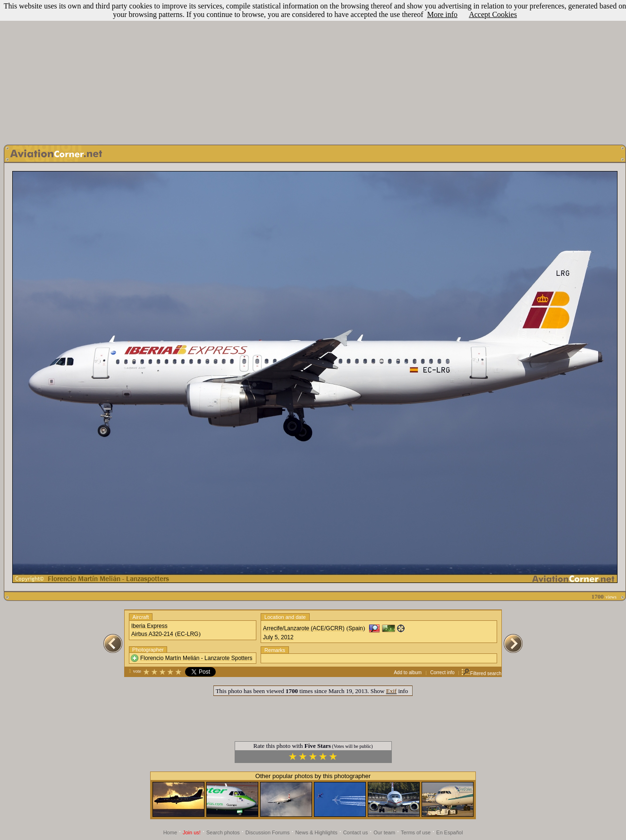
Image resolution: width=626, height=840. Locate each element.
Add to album (408, 673)
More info (442, 14)
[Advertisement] (313, 70)
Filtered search (481, 673)
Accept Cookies (493, 14)
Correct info (442, 673)
